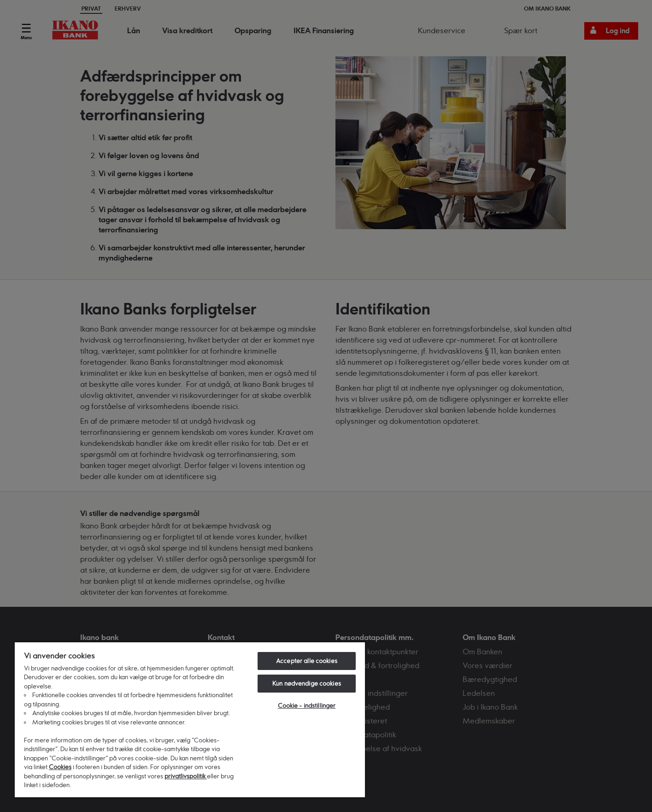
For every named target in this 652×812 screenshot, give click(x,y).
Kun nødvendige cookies (307, 683)
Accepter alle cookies (307, 661)
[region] (190, 719)
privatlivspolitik (186, 776)
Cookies (60, 767)
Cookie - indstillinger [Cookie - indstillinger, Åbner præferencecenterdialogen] (307, 705)
